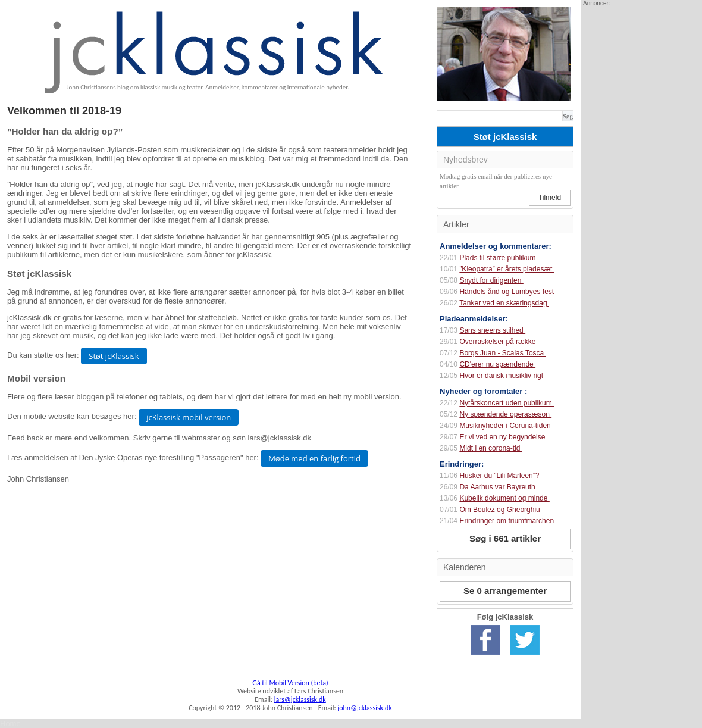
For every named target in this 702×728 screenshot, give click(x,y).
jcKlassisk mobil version (189, 417)
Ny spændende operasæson (505, 414)
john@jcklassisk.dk (365, 708)
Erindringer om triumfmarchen (507, 521)
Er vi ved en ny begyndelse (503, 437)
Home (10, 724)
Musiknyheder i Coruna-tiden (506, 426)
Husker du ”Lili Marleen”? (500, 476)
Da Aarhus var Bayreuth (498, 487)
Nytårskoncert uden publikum (507, 403)
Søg (568, 116)
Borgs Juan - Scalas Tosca (502, 353)
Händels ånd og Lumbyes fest (507, 292)
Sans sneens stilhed (492, 330)
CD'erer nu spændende (497, 364)
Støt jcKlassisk (114, 356)
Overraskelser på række (498, 342)
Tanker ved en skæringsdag (504, 303)
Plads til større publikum (498, 258)
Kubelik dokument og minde (504, 498)
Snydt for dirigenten (491, 280)
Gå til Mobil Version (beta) (290, 683)
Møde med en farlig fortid (314, 458)
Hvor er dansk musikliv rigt (502, 376)
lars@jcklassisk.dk (300, 699)
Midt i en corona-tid (491, 448)
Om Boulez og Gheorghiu (501, 510)
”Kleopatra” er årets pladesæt (507, 269)
